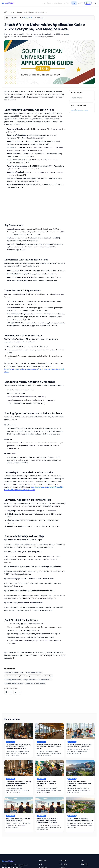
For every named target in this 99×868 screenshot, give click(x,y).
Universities (19, 12)
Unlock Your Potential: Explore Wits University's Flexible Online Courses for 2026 (49, 748)
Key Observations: (77, 98)
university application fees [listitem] (13, 680)
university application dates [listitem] (34, 672)
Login (88, 3)
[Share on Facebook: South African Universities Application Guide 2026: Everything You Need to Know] (11, 692)
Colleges (62, 867)
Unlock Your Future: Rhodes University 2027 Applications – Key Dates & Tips (79, 785)
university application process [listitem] (14, 683)
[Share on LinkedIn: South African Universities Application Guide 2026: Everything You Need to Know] (15, 692)
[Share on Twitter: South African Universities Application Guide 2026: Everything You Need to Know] (6, 692)
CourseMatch (8, 3)
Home (44, 3)
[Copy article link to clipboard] (20, 692)
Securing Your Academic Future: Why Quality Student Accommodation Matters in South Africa (19, 785)
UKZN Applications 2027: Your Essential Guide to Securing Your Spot (80, 821)
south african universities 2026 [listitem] (14, 672)
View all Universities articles (82, 110)
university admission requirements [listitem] (16, 676)
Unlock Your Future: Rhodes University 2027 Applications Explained (46, 785)
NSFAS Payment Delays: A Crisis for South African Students (18, 821)
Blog (13, 12)
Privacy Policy (84, 864)
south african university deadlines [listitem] (35, 683)
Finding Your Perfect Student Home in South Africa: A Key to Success (79, 747)
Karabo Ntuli (28, 18)
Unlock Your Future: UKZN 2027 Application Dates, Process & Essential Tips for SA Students (47, 822)
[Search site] (95, 3)
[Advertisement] (35, 208)
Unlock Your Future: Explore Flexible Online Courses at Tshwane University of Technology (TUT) (18, 748)
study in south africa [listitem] (30, 680)
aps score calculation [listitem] (35, 676)
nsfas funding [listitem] (48, 676)
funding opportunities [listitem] (45, 680)
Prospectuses (58, 3)
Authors (50, 3)
